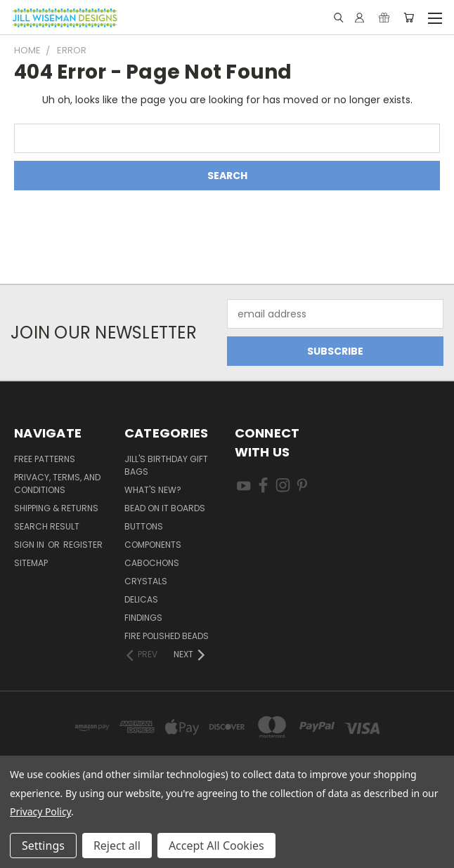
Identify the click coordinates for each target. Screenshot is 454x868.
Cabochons (152, 563)
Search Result (47, 526)
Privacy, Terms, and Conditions (57, 484)
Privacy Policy (40, 811)
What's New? (153, 490)
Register (83, 545)
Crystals (146, 581)
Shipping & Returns (56, 508)
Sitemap (31, 563)
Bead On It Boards (165, 508)
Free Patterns (45, 459)
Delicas (141, 599)
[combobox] (227, 138)
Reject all (117, 846)
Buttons (144, 526)
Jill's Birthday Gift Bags (166, 465)
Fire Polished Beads (167, 636)
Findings (143, 618)
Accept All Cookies (216, 846)
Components (153, 545)
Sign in (30, 545)
